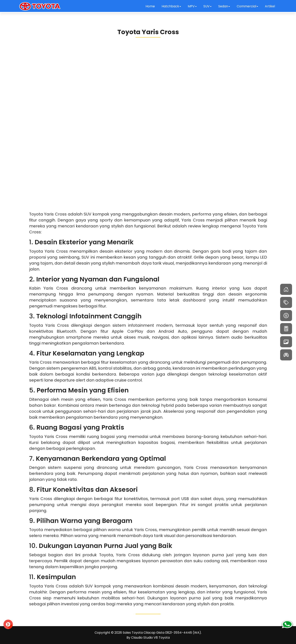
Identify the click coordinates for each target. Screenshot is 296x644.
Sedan (224, 6)
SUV (207, 6)
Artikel (270, 6)
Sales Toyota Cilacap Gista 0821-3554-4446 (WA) (162, 633)
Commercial (247, 6)
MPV (192, 6)
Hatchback (171, 6)
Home (150, 6)
